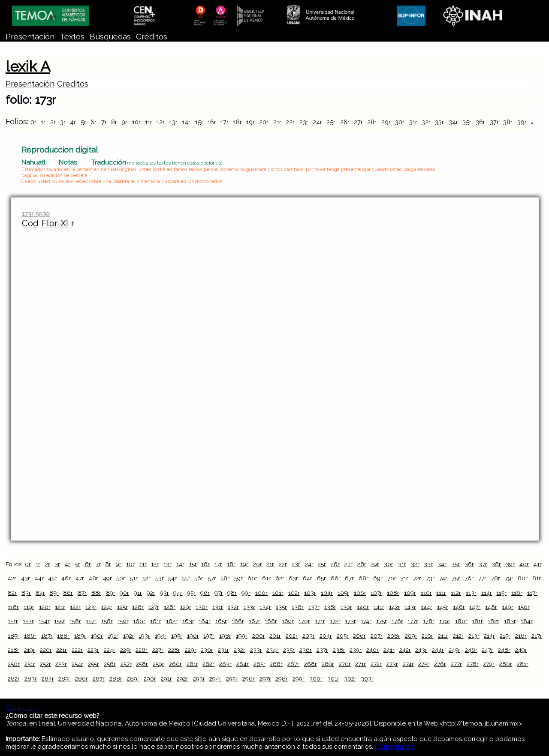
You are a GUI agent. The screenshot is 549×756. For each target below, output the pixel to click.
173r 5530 (36, 214)
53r (160, 578)
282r (14, 678)
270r (345, 664)
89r (111, 593)
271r (360, 664)
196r (193, 636)
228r (174, 650)
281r (523, 664)
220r (46, 650)
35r (467, 122)
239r (356, 650)
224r (110, 650)
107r (376, 593)
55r (186, 578)
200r (259, 636)
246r (471, 650)
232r (240, 650)
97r (219, 593)
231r (223, 650)
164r (205, 621)
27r (358, 122)
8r (114, 122)
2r (53, 122)
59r (238, 578)
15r (199, 122)
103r (310, 593)
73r (430, 578)
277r (456, 664)
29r (386, 122)
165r (221, 621)
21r (277, 122)
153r (28, 621)
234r (272, 650)
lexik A (28, 66)
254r (77, 664)
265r (259, 664)
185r (14, 636)
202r (292, 636)
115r (501, 593)
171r (320, 621)
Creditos (73, 84)
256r (110, 664)
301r (333, 678)
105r (343, 593)
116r (517, 593)
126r (138, 607)
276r (440, 664)
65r (321, 578)
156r (75, 621)
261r (192, 664)
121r (60, 607)
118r (13, 607)
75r (456, 578)
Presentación (30, 37)
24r (317, 122)
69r (378, 578)
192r (129, 636)
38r (508, 122)
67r (349, 578)
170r (304, 621)
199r (242, 636)
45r (52, 578)
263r (225, 664)
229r (191, 650)
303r (367, 678)
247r (487, 650)
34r (453, 122)
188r (63, 636)
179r (445, 621)
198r (225, 636)
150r (524, 607)
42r (12, 578)
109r (410, 593)
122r (75, 607)
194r (161, 636)
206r (359, 636)
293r (199, 678)
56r (199, 578)
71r (404, 578)
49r (107, 578)
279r (489, 664)
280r (506, 664)
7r (104, 122)
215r (505, 636)
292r (182, 678)
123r (91, 607)
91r (138, 593)
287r (99, 678)
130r (202, 607)
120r (45, 607)
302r (350, 678)
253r (61, 664)
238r (339, 650)
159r (123, 621)
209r (411, 636)
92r (151, 593)
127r (154, 607)
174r (366, 621)
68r (363, 578)
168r (271, 621)
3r (63, 122)
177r (413, 621)
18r (238, 122)
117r (532, 593)
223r (93, 650)
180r (461, 621)
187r (47, 636)
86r (68, 593)
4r (73, 122)
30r (400, 122)
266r (276, 664)
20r (264, 122)
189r (80, 636)
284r (48, 678)
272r (376, 664)
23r (304, 122)
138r (330, 607)
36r (480, 122)
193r (144, 636)
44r (39, 578)
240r (373, 650)
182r (493, 621)
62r (280, 578)
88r (96, 593)
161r (156, 621)
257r (126, 664)
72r (417, 578)
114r (487, 593)
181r (477, 621)
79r (509, 578)
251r (30, 664)
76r (469, 578)
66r (336, 578)
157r (91, 621)
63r (293, 578)
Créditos (152, 37)
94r (178, 593)
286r (81, 678)
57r (212, 578)
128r (170, 607)
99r (246, 593)
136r (298, 607)
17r (225, 122)
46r (66, 578)
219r (30, 650)
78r (496, 578)
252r (45, 664)
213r (474, 636)
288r (116, 678)
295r (232, 678)
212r (458, 636)
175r (382, 621)
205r (343, 636)
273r (392, 664)
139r (346, 607)
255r (94, 664)
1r (43, 122)
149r (508, 607)
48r (94, 578)
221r (62, 650)
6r (94, 122)
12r (161, 122)
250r (14, 664)
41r (538, 564)
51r (134, 578)
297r (265, 678)
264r (243, 664)
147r (475, 607)
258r (142, 664)
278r (473, 664)
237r (322, 650)
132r (233, 607)
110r (426, 593)
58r (225, 578)
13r (173, 122)
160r (139, 621)
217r (537, 636)
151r (13, 621)
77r (482, 578)
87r (82, 593)
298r (282, 678)
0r (33, 122)
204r (326, 636)
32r (426, 122)
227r (158, 650)
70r (392, 578)
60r (252, 578)
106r (360, 593)
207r (377, 636)
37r (494, 122)
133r (249, 607)
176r (397, 621)
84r (40, 593)
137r (314, 607)
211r (443, 636)
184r (527, 621)
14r (186, 122)
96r (205, 593)
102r (294, 593)
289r (133, 678)
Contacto (20, 708)
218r (14, 650)
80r (523, 578)
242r (405, 650)
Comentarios (394, 747)
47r (80, 578)
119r (29, 607)
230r (207, 650)
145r (443, 607)
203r (309, 636)
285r (64, 678)
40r (524, 564)
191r (113, 636)
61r (266, 578)
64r (308, 578)
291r (166, 678)
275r (424, 664)
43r (26, 578)
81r (537, 578)
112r (456, 593)
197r (209, 636)
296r (249, 678)
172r (335, 621)
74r (443, 578)
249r (521, 650)
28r (372, 122)
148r (491, 607)
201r (275, 636)
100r (261, 593)
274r (408, 664)
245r (454, 650)
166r (238, 621)
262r (208, 664)
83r (26, 593)
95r (191, 593)
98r (232, 593)
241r (389, 650)
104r (327, 593)
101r (278, 593)
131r (218, 607)
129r (186, 607)
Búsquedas (110, 37)
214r (489, 636)
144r (427, 607)
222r (77, 650)
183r (510, 621)
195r (177, 636)
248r (504, 650)
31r (413, 122)
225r (126, 650)
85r (54, 593)
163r (188, 621)
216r (521, 636)
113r (471, 593)
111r (441, 593)
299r (299, 678)
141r (379, 607)
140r (363, 607)
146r (459, 607)
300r (316, 678)
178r (429, 621)
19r (250, 122)
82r (12, 593)
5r (83, 122)
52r (146, 578)
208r (394, 636)
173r (350, 621)
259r (158, 664)
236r (306, 650)
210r (427, 636)
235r (289, 650)
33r (439, 122)
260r (175, 664)
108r (393, 593)
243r (421, 650)
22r (290, 122)
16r (212, 122)
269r (328, 664)
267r (293, 664)
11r (149, 122)
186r (30, 636)
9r (124, 122)
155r (59, 621)
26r (345, 122)
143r (410, 607)
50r (121, 578)
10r (136, 122)
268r (311, 664)
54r (172, 578)
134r (265, 607)
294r (215, 678)
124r (107, 607)
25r (331, 122)
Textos (72, 37)
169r (288, 621)
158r (107, 621)
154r (44, 621)
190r (97, 636)
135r (281, 607)
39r (522, 122)
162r (172, 621)
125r (122, 607)
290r (150, 678)
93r (164, 593)
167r (255, 621)
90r (124, 593)
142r (395, 607)
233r (256, 650)
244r (438, 650)
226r (142, 650)
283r (31, 678)
